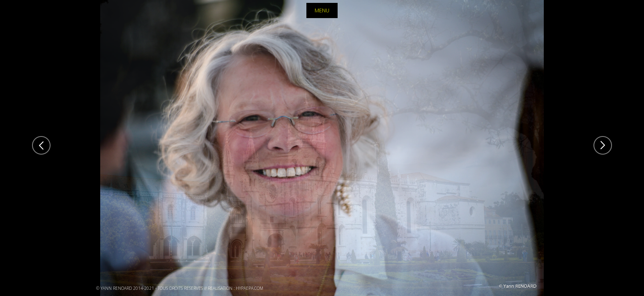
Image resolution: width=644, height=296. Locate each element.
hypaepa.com (250, 288)
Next (603, 145)
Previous (41, 145)
